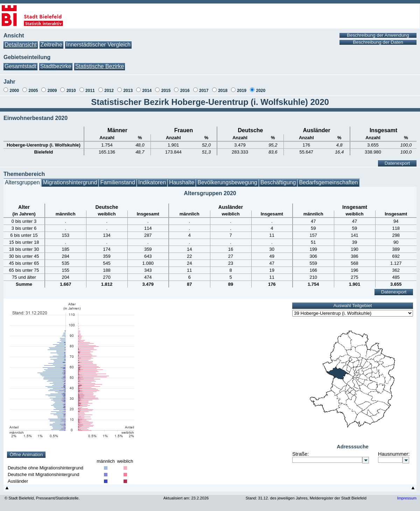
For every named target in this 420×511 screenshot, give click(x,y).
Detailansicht (21, 45)
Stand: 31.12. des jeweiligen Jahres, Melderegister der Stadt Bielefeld (306, 498)
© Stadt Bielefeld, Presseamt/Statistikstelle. (42, 498)
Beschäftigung (278, 182)
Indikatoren (152, 182)
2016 (185, 91)
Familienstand (118, 182)
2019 (242, 91)
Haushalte (182, 182)
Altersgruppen (22, 182)
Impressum (407, 498)
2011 (90, 91)
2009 (52, 91)
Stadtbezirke (56, 66)
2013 (128, 91)
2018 (223, 91)
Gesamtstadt (20, 66)
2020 (261, 91)
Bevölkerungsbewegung (227, 182)
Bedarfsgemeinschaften (328, 182)
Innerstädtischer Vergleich (98, 45)
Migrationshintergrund (70, 182)
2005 (33, 91)
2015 (166, 91)
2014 (147, 91)
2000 (14, 91)
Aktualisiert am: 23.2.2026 (186, 498)
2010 (71, 91)
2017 (204, 91)
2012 (109, 91)
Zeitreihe (51, 45)
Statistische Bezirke (100, 66)
